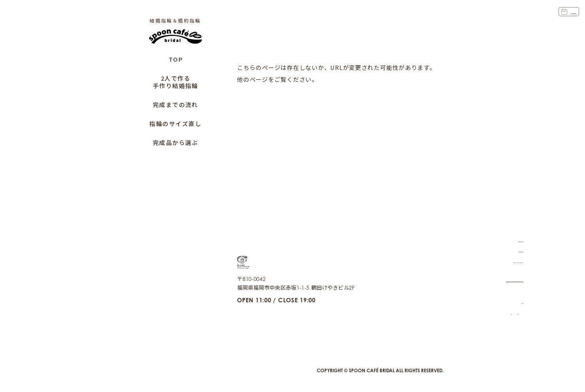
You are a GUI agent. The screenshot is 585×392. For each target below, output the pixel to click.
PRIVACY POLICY (501, 251)
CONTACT (510, 241)
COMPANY (509, 230)
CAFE (516, 292)
